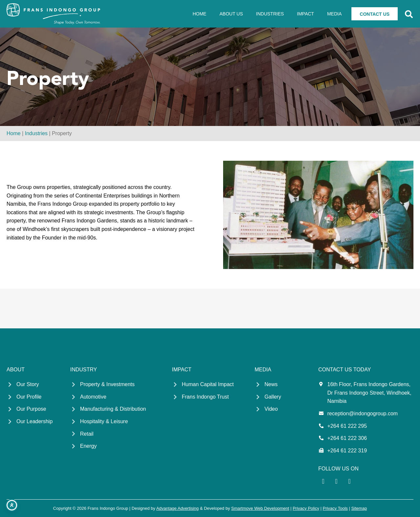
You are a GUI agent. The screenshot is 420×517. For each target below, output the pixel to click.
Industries (270, 14)
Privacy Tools (335, 508)
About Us (231, 14)
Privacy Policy (306, 508)
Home (199, 14)
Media (334, 14)
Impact (305, 14)
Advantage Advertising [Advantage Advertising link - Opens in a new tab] (177, 508)
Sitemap (359, 508)
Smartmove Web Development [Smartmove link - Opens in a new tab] (260, 508)
